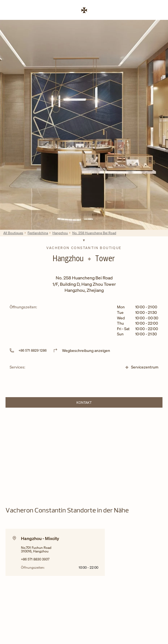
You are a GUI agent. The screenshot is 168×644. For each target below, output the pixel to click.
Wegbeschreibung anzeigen (86, 350)
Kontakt (99, 403)
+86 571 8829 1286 (33, 350)
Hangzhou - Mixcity (40, 538)
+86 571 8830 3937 (35, 559)
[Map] (84, 453)
